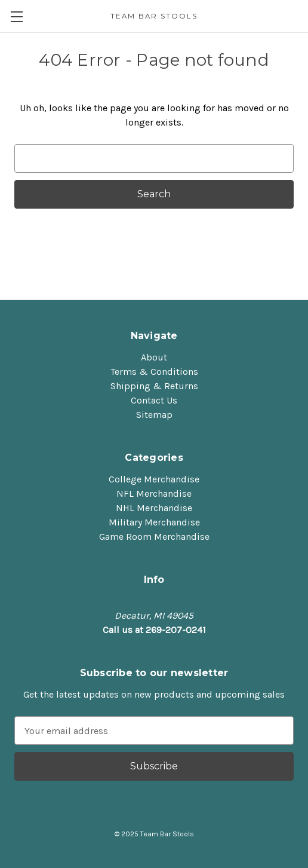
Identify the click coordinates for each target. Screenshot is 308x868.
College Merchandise (154, 479)
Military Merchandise (154, 522)
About (154, 357)
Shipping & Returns (154, 386)
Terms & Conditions (154, 372)
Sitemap (154, 415)
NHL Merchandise (154, 508)
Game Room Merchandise (154, 537)
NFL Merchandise (154, 493)
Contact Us (154, 400)
